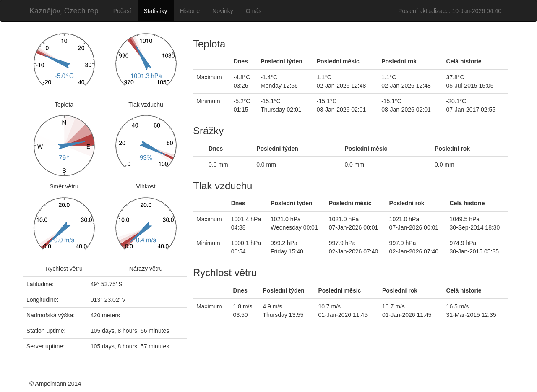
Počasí (122, 11)
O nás (254, 11)
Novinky (223, 11)
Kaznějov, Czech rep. (65, 11)
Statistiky (156, 11)
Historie (190, 11)
